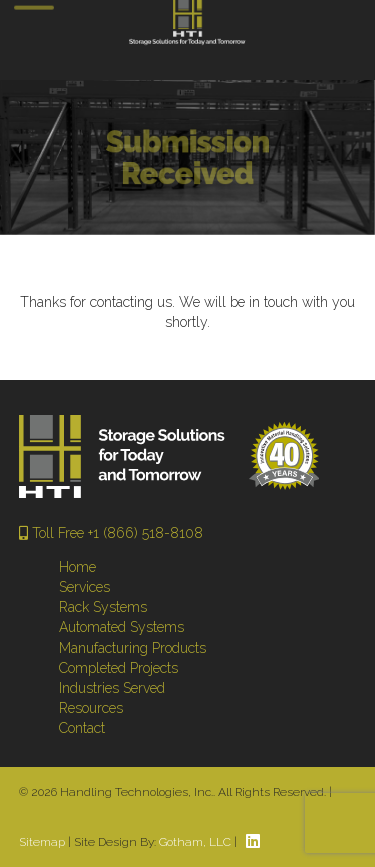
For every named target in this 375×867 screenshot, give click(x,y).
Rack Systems (103, 607)
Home (77, 567)
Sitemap (42, 842)
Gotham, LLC (195, 842)
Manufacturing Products (132, 648)
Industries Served (112, 688)
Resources (91, 708)
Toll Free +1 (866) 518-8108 (111, 533)
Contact (82, 728)
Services (84, 587)
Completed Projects (118, 668)
